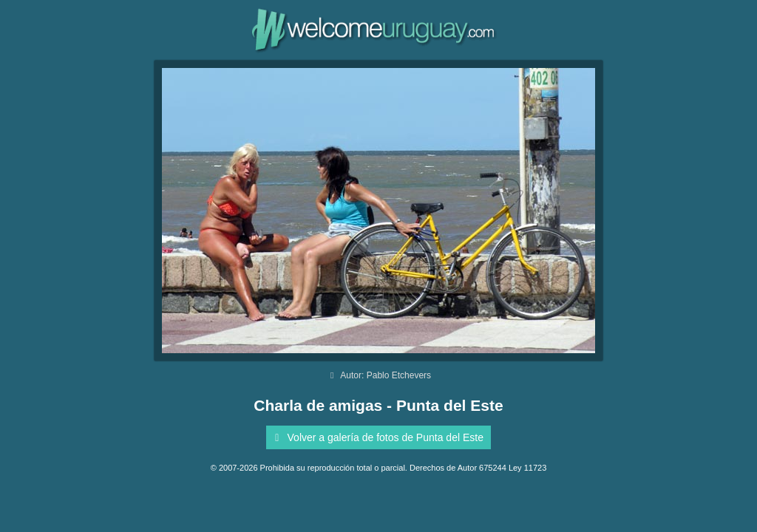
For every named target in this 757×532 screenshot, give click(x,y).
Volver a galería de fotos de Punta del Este (377, 437)
